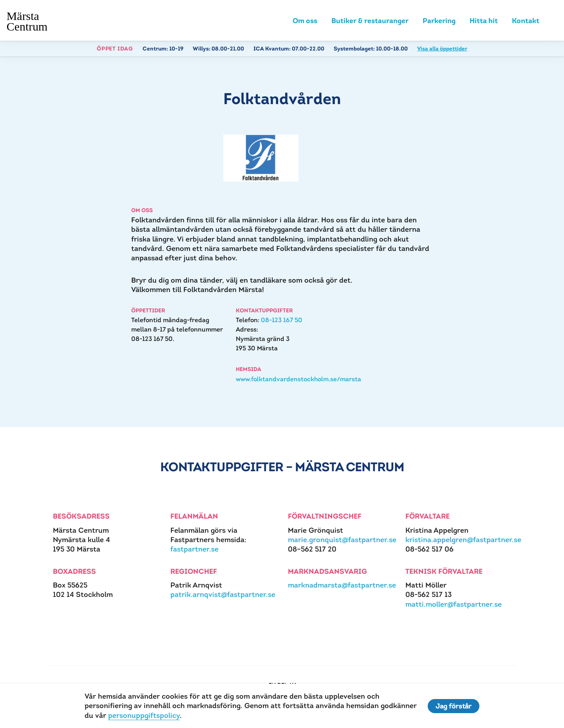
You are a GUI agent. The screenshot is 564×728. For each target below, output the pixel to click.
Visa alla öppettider (442, 49)
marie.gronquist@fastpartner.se (342, 540)
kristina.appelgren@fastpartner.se (463, 540)
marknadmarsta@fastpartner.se (342, 585)
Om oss (305, 21)
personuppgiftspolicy (144, 715)
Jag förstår (454, 706)
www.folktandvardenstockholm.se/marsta (298, 379)
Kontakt (526, 21)
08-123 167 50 (282, 320)
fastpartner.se (194, 549)
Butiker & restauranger (370, 21)
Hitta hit (484, 21)
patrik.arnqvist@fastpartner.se (223, 594)
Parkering (439, 21)
